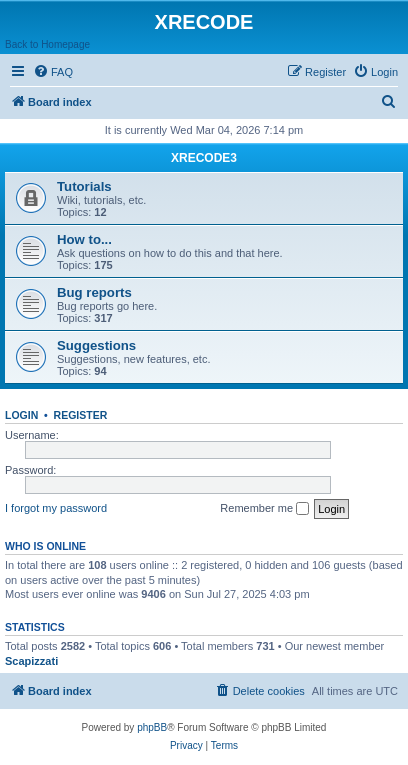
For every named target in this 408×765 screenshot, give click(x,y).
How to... (84, 239)
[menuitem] (53, 72)
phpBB (152, 727)
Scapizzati (31, 661)
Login (21, 415)
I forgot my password (56, 508)
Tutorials (84, 186)
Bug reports (94, 292)
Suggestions (96, 345)
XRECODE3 (204, 158)
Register (81, 415)
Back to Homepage (47, 44)
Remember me (264, 509)
